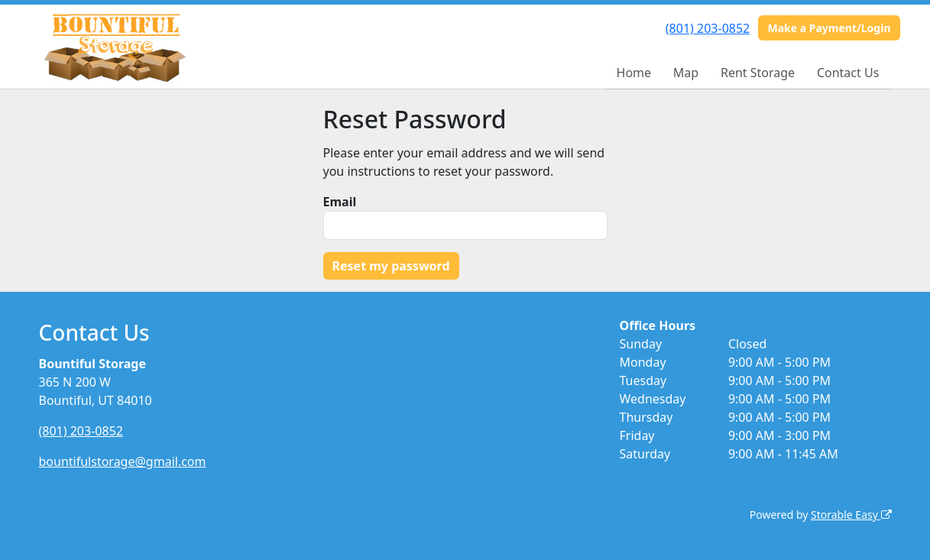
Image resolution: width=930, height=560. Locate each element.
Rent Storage (758, 73)
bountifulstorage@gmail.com (123, 461)
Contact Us (848, 73)
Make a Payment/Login (829, 28)
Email (340, 202)
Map (686, 73)
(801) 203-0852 (708, 28)
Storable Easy (851, 515)
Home (634, 73)
